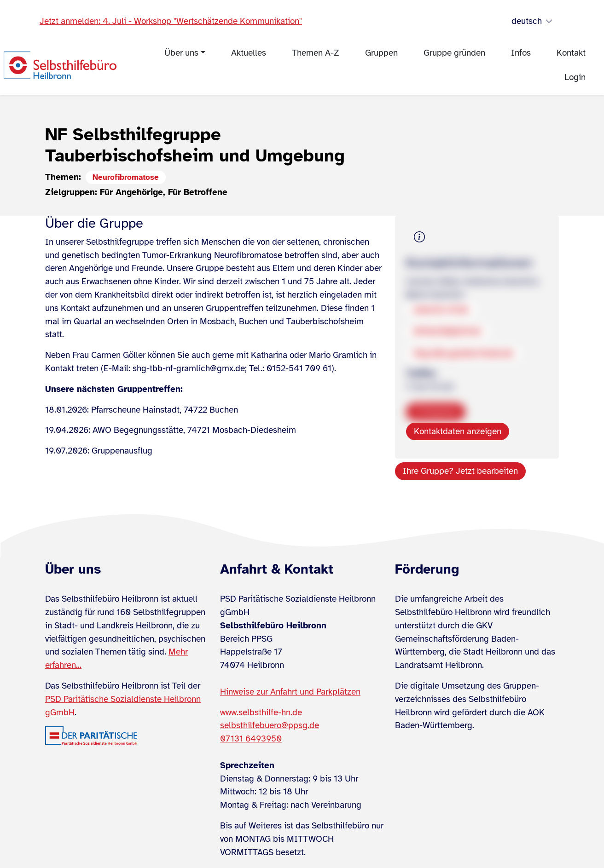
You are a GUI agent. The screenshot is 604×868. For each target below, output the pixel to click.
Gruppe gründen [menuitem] (454, 53)
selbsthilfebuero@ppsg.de (270, 725)
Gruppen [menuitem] (381, 53)
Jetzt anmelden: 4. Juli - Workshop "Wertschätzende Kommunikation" (171, 21)
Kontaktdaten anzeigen (458, 431)
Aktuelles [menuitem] (249, 53)
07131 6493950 (251, 739)
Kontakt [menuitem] (571, 53)
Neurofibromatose (126, 177)
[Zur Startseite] (60, 65)
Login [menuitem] (575, 77)
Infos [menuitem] (521, 53)
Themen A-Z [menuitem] (316, 53)
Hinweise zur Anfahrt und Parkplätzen (290, 692)
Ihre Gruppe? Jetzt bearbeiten (460, 471)
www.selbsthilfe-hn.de (261, 713)
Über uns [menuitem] (181, 53)
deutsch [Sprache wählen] (532, 21)
